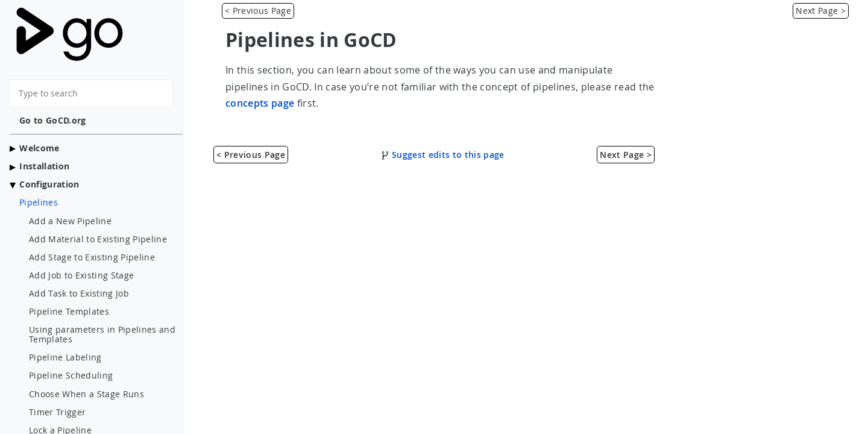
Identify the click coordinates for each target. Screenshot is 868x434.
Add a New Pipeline (70, 221)
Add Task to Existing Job (79, 294)
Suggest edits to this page (443, 155)
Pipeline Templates (69, 312)
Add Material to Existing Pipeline (98, 239)
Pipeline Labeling (65, 357)
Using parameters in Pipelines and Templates (102, 335)
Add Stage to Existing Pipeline (92, 257)
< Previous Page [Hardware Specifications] (258, 11)
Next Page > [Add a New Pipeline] (821, 11)
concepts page (260, 103)
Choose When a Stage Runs (86, 394)
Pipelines (39, 203)
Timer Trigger (57, 412)
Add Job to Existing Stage (81, 275)
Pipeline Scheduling (71, 376)
